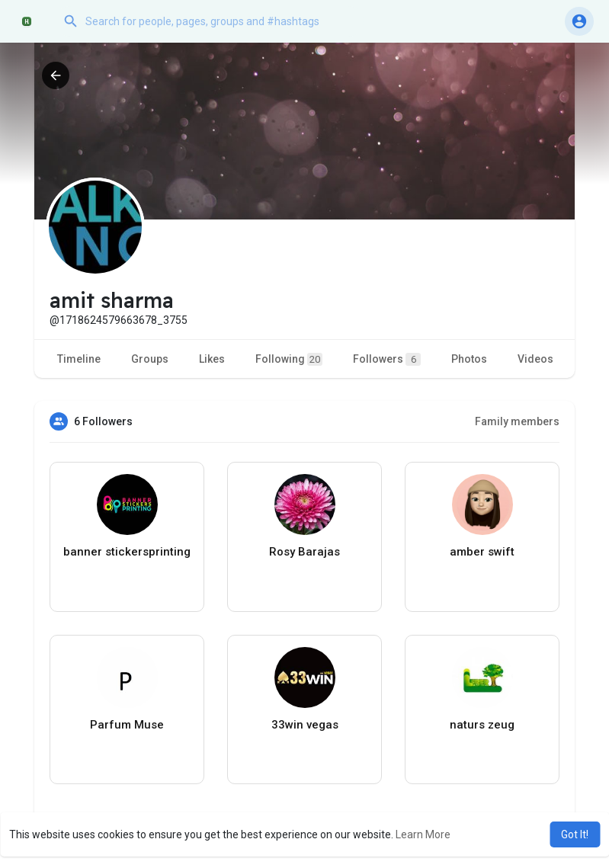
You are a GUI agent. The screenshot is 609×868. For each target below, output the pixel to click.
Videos (535, 359)
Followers (387, 359)
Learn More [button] (423, 834)
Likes (212, 359)
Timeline (79, 359)
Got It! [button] (575, 834)
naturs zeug (482, 725)
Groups (150, 359)
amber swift (482, 552)
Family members (517, 421)
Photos (469, 359)
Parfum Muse (127, 725)
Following (289, 359)
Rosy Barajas (304, 552)
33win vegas (305, 725)
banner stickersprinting (127, 552)
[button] (210, 21)
